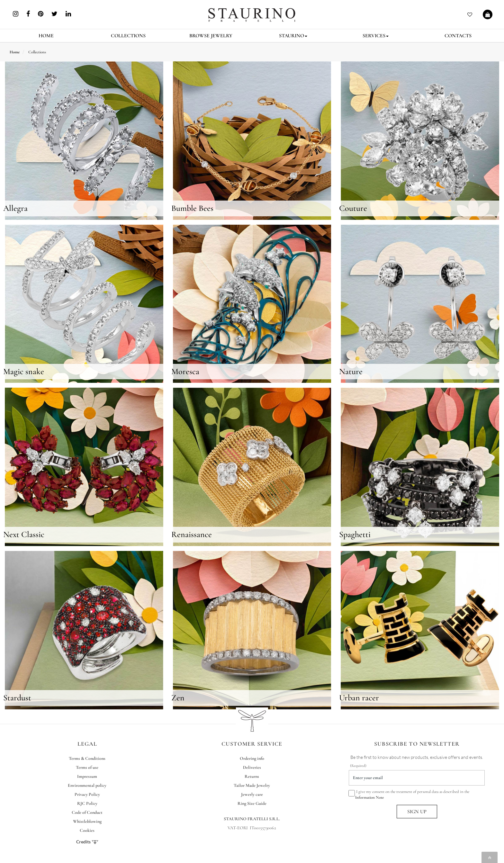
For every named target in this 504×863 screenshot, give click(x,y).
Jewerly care (252, 794)
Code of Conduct (87, 812)
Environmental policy (87, 785)
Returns (252, 776)
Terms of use (87, 767)
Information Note (369, 797)
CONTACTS (458, 36)
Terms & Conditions (87, 758)
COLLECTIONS (128, 36)
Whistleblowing (87, 821)
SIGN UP (417, 812)
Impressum (87, 776)
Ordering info (252, 758)
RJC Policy (87, 803)
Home (15, 52)
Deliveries (252, 767)
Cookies (87, 830)
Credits (87, 842)
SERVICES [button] (376, 36)
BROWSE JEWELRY (211, 36)
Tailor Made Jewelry (252, 785)
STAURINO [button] (293, 36)
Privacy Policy (87, 794)
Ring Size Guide (252, 803)
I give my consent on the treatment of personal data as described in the (409, 794)
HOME (46, 36)
